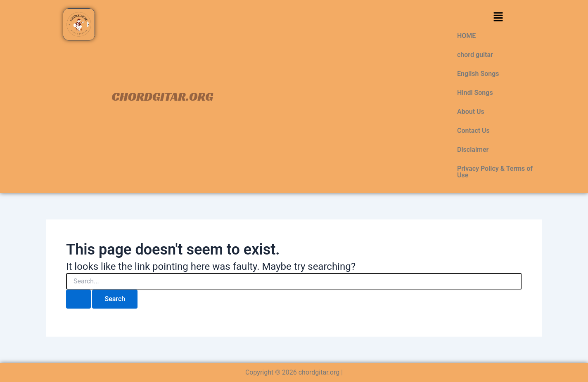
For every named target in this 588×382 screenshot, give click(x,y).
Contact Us (473, 131)
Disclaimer (473, 150)
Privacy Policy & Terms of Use (495, 172)
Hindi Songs (475, 93)
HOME (466, 36)
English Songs (478, 74)
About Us (471, 112)
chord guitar (475, 55)
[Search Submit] (78, 299)
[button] (498, 17)
